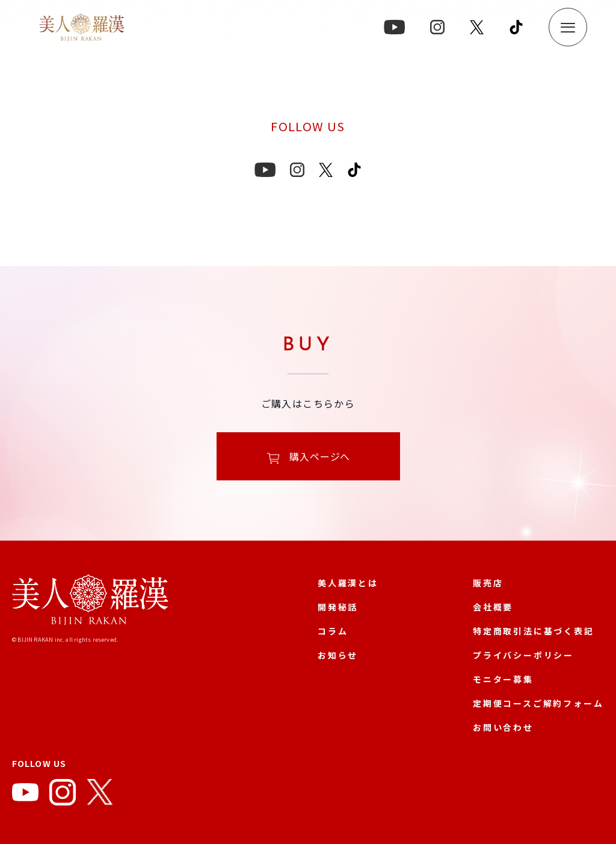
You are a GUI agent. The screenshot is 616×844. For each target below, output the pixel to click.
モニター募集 (503, 679)
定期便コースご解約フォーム (538, 703)
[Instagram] (63, 795)
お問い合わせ (503, 727)
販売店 (488, 583)
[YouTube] (25, 795)
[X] (100, 795)
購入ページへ (308, 458)
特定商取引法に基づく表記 (534, 631)
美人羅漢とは (348, 583)
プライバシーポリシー (523, 655)
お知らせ (338, 655)
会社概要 (493, 607)
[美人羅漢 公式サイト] (90, 602)
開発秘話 (338, 607)
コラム (333, 631)
